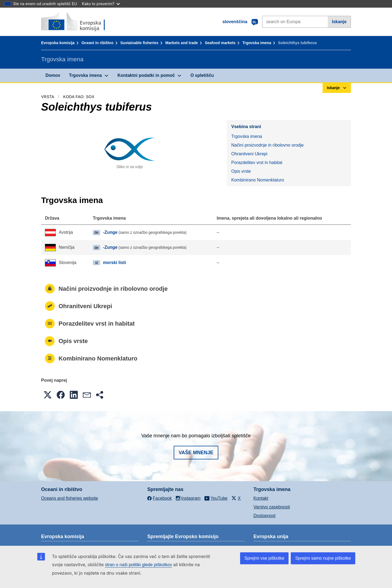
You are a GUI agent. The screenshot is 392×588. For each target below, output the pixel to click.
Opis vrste (241, 171)
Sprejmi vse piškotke (264, 558)
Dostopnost (264, 516)
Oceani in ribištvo (97, 43)
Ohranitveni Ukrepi (249, 154)
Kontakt (261, 498)
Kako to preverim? (101, 4)
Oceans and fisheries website (70, 498)
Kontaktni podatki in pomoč (146, 75)
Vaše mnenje (196, 453)
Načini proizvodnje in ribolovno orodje (267, 145)
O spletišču (202, 75)
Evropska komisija (58, 43)
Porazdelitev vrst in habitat (257, 163)
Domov (53, 75)
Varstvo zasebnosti (272, 507)
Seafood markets (220, 43)
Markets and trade (182, 43)
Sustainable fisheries (139, 43)
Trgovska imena (257, 43)
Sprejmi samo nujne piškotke (323, 558)
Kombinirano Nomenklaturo (258, 180)
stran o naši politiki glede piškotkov (139, 565)
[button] (48, 395)
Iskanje (339, 22)
